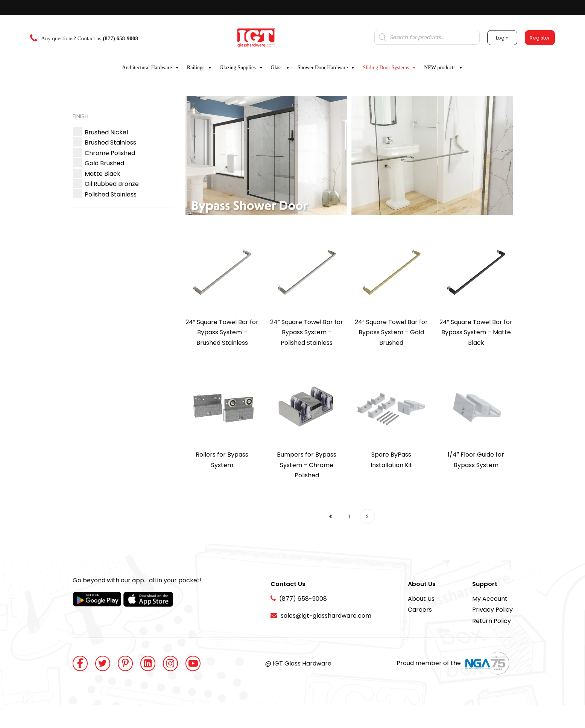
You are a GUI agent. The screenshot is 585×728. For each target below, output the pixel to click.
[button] (106, 132)
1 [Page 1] (349, 516)
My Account (490, 599)
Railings (200, 68)
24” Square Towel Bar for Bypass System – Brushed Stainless (222, 332)
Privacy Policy (492, 610)
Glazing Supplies (242, 68)
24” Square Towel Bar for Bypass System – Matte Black (476, 332)
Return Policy (492, 621)
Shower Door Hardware (327, 68)
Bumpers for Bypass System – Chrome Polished (307, 465)
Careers (420, 610)
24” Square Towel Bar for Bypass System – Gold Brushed (391, 332)
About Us (421, 599)
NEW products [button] (443, 68)
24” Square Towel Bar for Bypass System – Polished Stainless (307, 332)
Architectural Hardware (151, 68)
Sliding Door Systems (390, 68)
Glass (280, 68)
